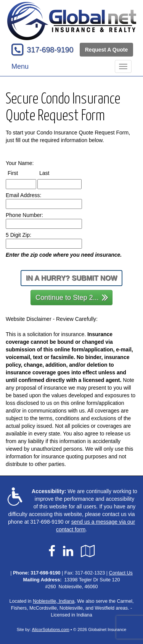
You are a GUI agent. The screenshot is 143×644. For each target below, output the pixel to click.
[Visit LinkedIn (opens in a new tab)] (68, 551)
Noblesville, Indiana (54, 601)
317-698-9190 (50, 50)
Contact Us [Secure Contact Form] (121, 573)
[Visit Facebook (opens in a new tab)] (52, 551)
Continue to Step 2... (72, 297)
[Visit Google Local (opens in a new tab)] (88, 551)
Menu (20, 66)
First (20, 173)
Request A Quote (107, 50)
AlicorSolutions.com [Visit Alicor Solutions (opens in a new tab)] (50, 629)
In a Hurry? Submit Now (71, 278)
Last (51, 173)
